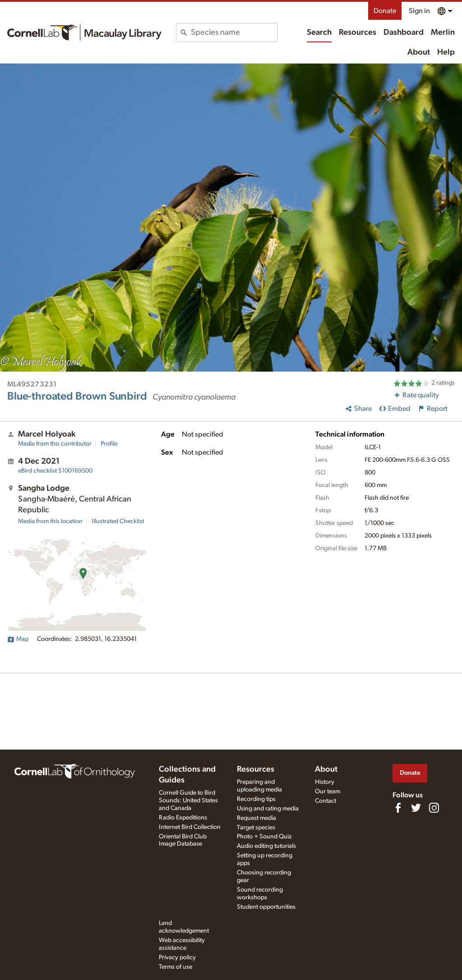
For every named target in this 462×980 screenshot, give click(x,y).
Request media (256, 818)
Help (446, 52)
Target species (256, 828)
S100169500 (55, 471)
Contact (326, 801)
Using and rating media (268, 809)
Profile (109, 444)
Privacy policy (177, 957)
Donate (385, 11)
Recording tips (256, 799)
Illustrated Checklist (118, 521)
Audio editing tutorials (266, 846)
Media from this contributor (55, 444)
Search (319, 32)
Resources (358, 32)
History (325, 782)
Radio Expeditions (183, 818)
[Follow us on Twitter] (416, 808)
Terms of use (176, 967)
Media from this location (50, 521)
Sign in (419, 11)
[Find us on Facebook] (398, 808)
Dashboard (404, 32)
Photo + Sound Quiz (264, 837)
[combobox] (234, 32)
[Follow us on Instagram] (434, 808)
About (419, 52)
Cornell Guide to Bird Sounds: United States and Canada (188, 801)
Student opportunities (266, 907)
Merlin (443, 32)
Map (18, 639)
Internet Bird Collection (190, 827)
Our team (328, 791)
